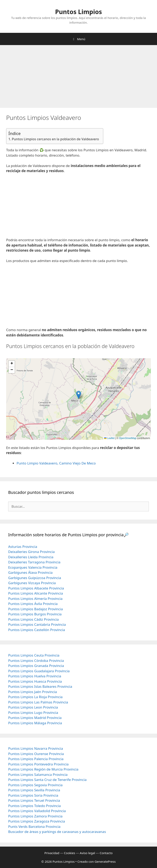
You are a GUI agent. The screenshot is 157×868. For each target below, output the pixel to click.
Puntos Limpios (79, 12)
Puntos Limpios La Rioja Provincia (35, 697)
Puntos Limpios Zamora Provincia (35, 816)
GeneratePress (105, 861)
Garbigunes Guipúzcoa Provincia (35, 578)
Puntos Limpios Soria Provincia (33, 795)
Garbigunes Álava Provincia (30, 572)
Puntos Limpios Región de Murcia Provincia (43, 769)
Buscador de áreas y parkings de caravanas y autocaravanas (57, 832)
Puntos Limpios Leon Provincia (33, 707)
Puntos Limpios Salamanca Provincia (38, 775)
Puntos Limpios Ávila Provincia (33, 604)
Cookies (70, 853)
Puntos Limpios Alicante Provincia (36, 593)
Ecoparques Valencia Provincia (33, 567)
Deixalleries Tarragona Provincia (34, 562)
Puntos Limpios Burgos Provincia (35, 614)
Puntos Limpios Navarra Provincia (36, 748)
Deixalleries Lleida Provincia (31, 557)
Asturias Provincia (23, 547)
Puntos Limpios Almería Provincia (35, 599)
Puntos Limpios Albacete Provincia (36, 588)
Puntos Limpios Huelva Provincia (35, 676)
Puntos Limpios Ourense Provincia (36, 754)
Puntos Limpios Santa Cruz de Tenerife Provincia (47, 780)
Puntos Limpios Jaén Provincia (33, 692)
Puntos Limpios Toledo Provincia (34, 806)
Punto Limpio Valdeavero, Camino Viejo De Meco (56, 463)
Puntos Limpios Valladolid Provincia (37, 811)
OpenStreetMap (128, 438)
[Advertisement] (78, 78)
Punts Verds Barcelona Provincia (34, 827)
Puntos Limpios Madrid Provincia (35, 718)
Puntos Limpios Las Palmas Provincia (38, 702)
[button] (79, 395)
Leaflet (109, 438)
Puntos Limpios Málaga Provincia (35, 723)
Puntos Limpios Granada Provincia (36, 666)
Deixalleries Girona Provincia (31, 552)
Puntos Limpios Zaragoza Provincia (37, 821)
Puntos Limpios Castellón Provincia (37, 630)
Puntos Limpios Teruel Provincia (34, 800)
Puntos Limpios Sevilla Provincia (34, 790)
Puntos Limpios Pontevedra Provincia (38, 764)
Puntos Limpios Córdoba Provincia (36, 661)
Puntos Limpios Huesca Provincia (35, 681)
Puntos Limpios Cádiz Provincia (33, 619)
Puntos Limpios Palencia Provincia (36, 759)
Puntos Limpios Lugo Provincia (33, 713)
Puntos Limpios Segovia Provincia (35, 785)
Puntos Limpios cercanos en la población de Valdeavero (55, 139)
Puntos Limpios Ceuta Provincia (34, 655)
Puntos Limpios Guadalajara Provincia (39, 671)
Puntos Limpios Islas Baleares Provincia (40, 686)
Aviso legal (87, 853)
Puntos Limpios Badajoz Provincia (35, 609)
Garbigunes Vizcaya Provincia (32, 583)
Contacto (106, 853)
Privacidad (52, 853)
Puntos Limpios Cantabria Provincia (37, 624)
